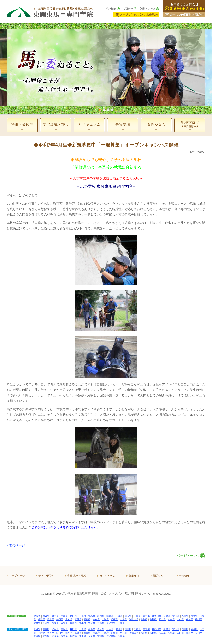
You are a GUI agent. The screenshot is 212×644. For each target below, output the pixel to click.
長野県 (42, 619)
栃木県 (101, 616)
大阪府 (105, 619)
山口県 (180, 619)
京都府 (96, 619)
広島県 (171, 619)
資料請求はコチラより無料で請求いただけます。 (66, 527)
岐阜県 (51, 619)
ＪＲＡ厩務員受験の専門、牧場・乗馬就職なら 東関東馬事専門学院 (50, 11)
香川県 (199, 619)
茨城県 (119, 616)
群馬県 (110, 616)
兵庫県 (114, 619)
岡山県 (162, 619)
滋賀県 (87, 619)
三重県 (78, 619)
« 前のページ (16, 545)
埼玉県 (128, 616)
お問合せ (128, 9)
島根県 (153, 619)
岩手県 (55, 616)
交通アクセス (147, 9)
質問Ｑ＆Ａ (159, 576)
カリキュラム (107, 576)
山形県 (83, 616)
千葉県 (137, 616)
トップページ (17, 576)
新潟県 (167, 616)
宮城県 (64, 616)
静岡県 (60, 619)
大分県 (92, 623)
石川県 (185, 616)
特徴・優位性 (46, 576)
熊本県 (83, 623)
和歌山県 (134, 619)
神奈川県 (157, 616)
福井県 (194, 616)
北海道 (37, 616)
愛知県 (69, 619)
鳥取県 (144, 619)
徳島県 (190, 619)
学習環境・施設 (77, 576)
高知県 (46, 623)
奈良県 (123, 619)
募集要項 (134, 576)
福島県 (92, 616)
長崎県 (73, 623)
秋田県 (73, 616)
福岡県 (55, 623)
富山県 (176, 616)
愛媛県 (37, 623)
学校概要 (111, 9)
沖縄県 (121, 623)
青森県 (46, 616)
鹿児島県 (111, 623)
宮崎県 (101, 623)
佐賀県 (64, 623)
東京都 (146, 616)
